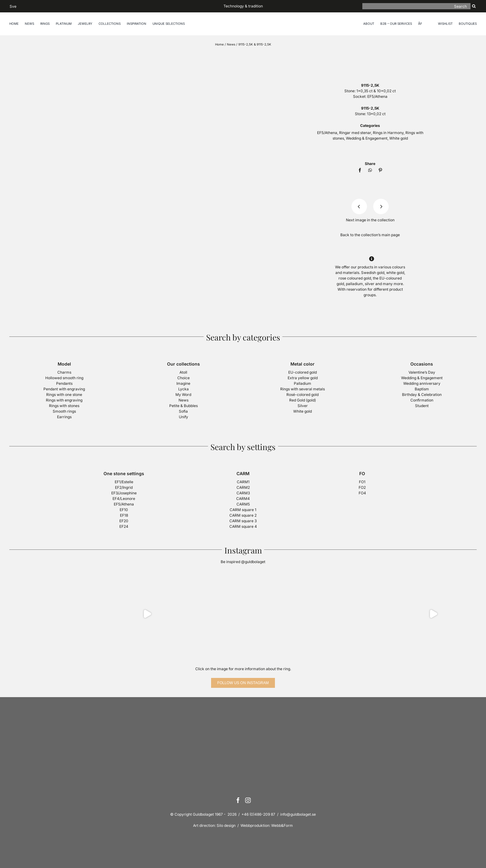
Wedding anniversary (422, 383)
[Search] (417, 6)
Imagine (183, 383)
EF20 (124, 521)
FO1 (362, 482)
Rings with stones (64, 406)
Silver (303, 406)
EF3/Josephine (124, 493)
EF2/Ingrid (124, 487)
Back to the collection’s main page (370, 235)
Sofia (183, 411)
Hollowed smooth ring (64, 378)
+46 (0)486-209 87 (258, 814)
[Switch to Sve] (13, 6)
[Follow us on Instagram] (243, 683)
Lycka (183, 389)
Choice (183, 378)
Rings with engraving (64, 400)
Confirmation (422, 400)
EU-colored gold (303, 372)
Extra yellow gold (303, 378)
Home (219, 44)
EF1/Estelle (124, 482)
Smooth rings (64, 411)
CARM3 (243, 493)
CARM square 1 (243, 510)
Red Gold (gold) (303, 400)
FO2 (362, 487)
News (231, 44)
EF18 (124, 515)
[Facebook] (360, 170)
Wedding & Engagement (367, 138)
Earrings (64, 417)
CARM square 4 (243, 526)
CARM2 (243, 487)
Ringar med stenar (355, 133)
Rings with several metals (303, 389)
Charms (64, 372)
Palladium (303, 383)
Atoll (183, 372)
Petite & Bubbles (183, 406)
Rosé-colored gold (303, 395)
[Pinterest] (380, 170)
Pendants (64, 383)
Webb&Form (282, 825)
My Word (183, 395)
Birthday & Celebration (422, 395)
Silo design (226, 825)
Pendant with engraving (64, 389)
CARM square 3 (243, 521)
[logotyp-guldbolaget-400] (370, 55)
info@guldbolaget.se (298, 814)
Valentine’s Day (422, 372)
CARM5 (243, 504)
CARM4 (243, 499)
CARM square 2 (243, 515)
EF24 (124, 526)
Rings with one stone (64, 395)
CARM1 (243, 482)
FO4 (362, 493)
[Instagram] (248, 800)
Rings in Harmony (388, 133)
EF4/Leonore (124, 499)
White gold (399, 138)
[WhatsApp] (370, 170)
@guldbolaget (253, 562)
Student (422, 406)
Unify (183, 417)
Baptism (422, 389)
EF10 (124, 510)
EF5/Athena (377, 96)
